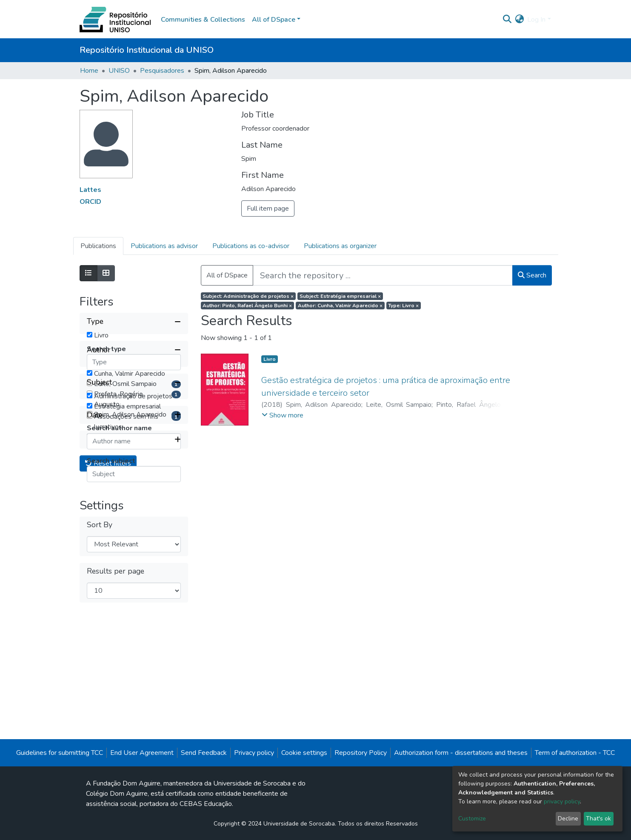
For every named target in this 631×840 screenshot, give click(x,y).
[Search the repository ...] (383, 275)
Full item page (268, 209)
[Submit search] (507, 20)
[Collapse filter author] (134, 390)
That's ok (598, 819)
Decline (568, 819)
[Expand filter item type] (134, 653)
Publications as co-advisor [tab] (251, 246)
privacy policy (562, 801)
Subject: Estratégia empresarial (340, 296)
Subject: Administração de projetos (248, 296)
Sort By (100, 738)
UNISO (119, 71)
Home (89, 71)
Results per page (116, 784)
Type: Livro (403, 306)
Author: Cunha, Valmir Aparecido (340, 306)
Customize (472, 819)
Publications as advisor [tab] (164, 246)
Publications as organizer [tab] (340, 246)
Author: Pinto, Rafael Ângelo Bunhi (247, 306)
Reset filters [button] (108, 677)
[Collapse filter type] (134, 322)
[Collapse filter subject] (134, 509)
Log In (536, 20)
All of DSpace (227, 275)
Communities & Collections (203, 20)
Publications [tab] (98, 246)
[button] (519, 20)
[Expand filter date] (134, 628)
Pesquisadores (162, 71)
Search (532, 275)
